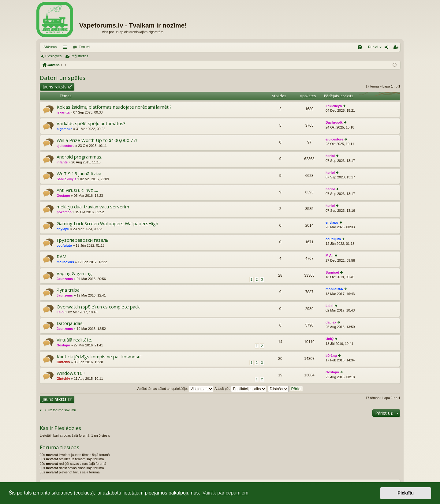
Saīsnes (66, 48)
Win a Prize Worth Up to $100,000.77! (97, 140)
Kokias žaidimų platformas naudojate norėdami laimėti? (114, 107)
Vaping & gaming (74, 273)
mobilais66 (334, 289)
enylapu (63, 229)
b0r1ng (331, 356)
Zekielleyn (334, 106)
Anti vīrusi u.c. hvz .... (77, 190)
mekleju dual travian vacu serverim (93, 207)
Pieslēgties (53, 56)
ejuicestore (65, 146)
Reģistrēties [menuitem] (397, 48)
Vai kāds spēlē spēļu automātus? (91, 123)
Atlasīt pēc (240, 389)
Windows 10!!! (71, 373)
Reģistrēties (79, 56)
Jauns (54, 87)
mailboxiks (65, 262)
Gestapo (63, 196)
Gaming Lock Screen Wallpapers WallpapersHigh (107, 224)
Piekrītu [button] (406, 493)
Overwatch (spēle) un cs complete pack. (99, 307)
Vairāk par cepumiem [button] (226, 493)
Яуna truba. (69, 290)
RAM (62, 257)
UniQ (330, 339)
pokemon (64, 212)
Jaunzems (65, 279)
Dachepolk (334, 122)
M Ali (330, 256)
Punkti (373, 47)
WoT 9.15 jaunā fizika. (79, 174)
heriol (330, 156)
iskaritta (63, 112)
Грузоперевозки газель (83, 240)
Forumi (84, 47)
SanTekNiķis (67, 179)
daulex (331, 322)
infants (62, 162)
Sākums (50, 47)
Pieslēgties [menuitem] (388, 48)
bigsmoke (64, 129)
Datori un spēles (63, 78)
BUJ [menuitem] (362, 48)
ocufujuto (64, 245)
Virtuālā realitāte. (74, 340)
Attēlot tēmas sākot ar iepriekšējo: (175, 389)
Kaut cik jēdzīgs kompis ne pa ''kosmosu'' (99, 357)
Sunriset (332, 272)
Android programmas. (79, 157)
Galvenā (53, 65)
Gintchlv (63, 362)
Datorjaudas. (70, 323)
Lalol (61, 312)
